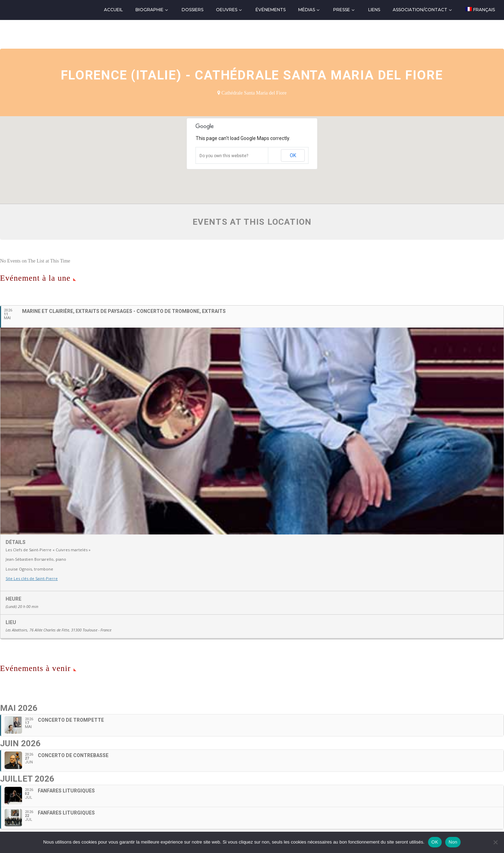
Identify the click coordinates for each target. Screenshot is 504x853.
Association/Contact (420, 10)
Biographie (149, 10)
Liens (374, 10)
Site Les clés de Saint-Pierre (32, 578)
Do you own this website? (224, 156)
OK (293, 155)
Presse (342, 10)
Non (453, 842)
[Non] (495, 842)
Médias (307, 10)
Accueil (113, 10)
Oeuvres (227, 10)
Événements (271, 10)
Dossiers (192, 10)
